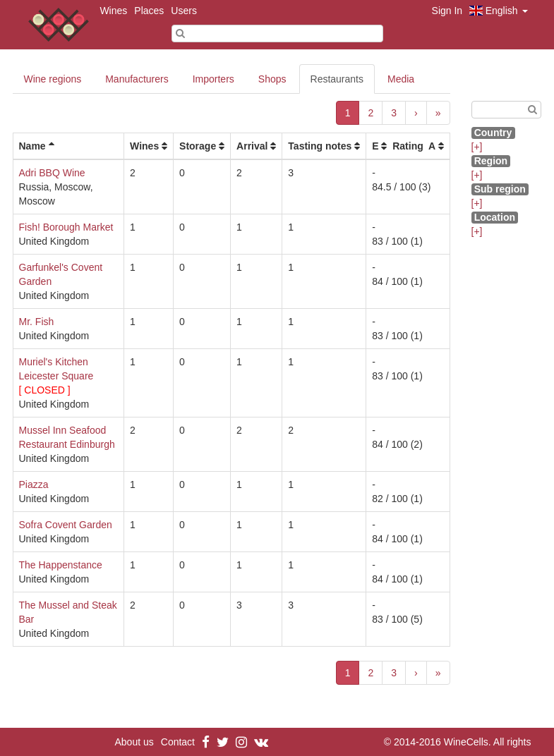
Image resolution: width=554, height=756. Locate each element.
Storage (198, 146)
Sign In (447, 11)
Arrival (252, 146)
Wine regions (53, 79)
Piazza (34, 484)
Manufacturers (137, 79)
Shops (272, 79)
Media (401, 79)
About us (134, 742)
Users (184, 11)
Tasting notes (320, 146)
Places (149, 11)
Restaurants (337, 79)
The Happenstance (61, 565)
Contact (178, 742)
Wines (113, 11)
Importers (213, 79)
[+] (477, 147)
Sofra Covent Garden (66, 525)
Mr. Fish (37, 322)
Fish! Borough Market (66, 227)
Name (32, 146)
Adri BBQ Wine (52, 173)
